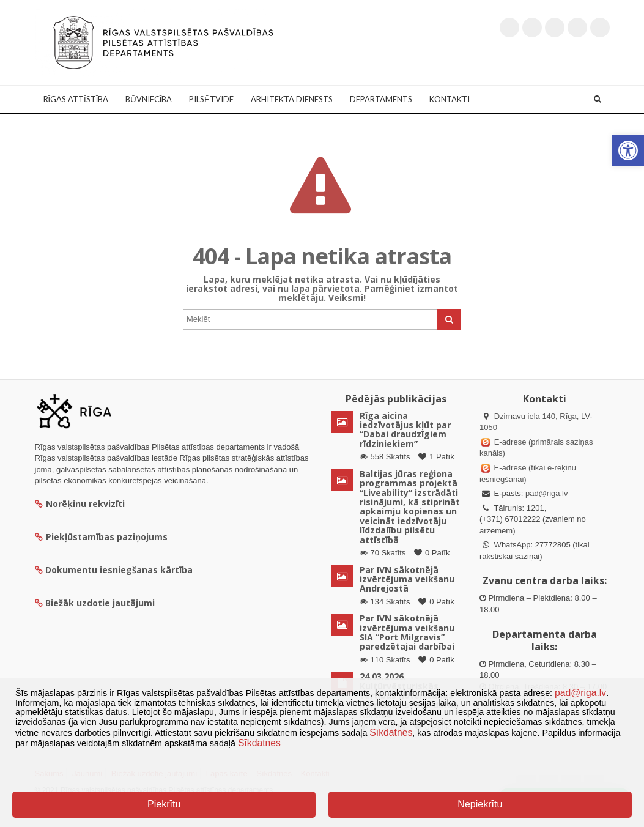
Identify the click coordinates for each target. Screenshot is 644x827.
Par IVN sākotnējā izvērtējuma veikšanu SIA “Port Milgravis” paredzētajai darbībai (407, 632)
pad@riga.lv (547, 493)
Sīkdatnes (391, 732)
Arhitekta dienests (292, 99)
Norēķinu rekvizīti (80, 504)
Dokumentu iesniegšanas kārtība (119, 570)
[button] (628, 150)
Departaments (381, 99)
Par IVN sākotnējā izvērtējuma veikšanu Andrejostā (407, 579)
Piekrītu (164, 804)
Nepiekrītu (480, 804)
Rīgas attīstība (76, 99)
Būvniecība (149, 99)
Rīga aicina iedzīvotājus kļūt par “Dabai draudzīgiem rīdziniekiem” (405, 430)
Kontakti (450, 99)
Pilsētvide (211, 99)
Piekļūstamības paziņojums (101, 537)
